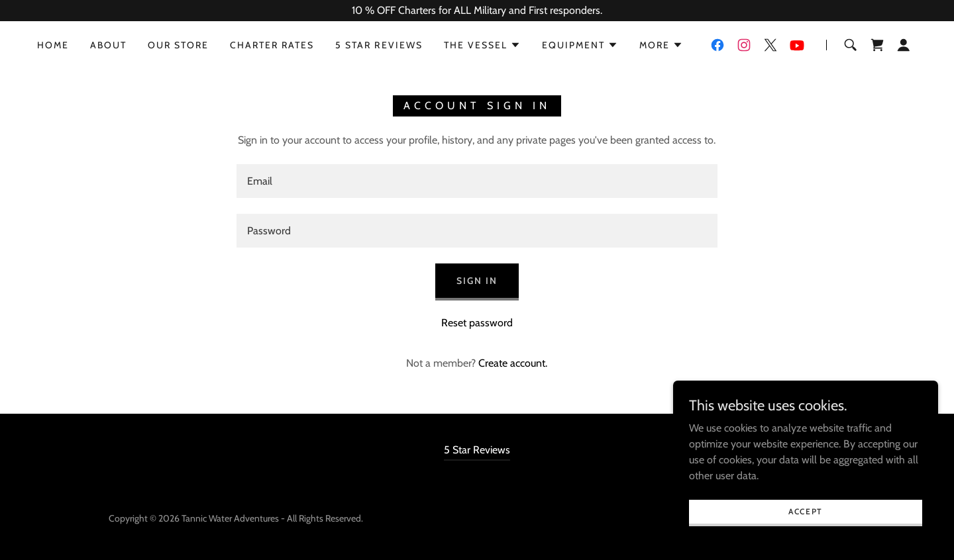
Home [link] (53, 45)
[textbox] (477, 181)
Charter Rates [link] (272, 45)
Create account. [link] (513, 363)
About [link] (108, 45)
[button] (482, 45)
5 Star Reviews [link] (379, 45)
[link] (717, 45)
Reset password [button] (477, 323)
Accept (806, 511)
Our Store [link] (178, 45)
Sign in (477, 281)
